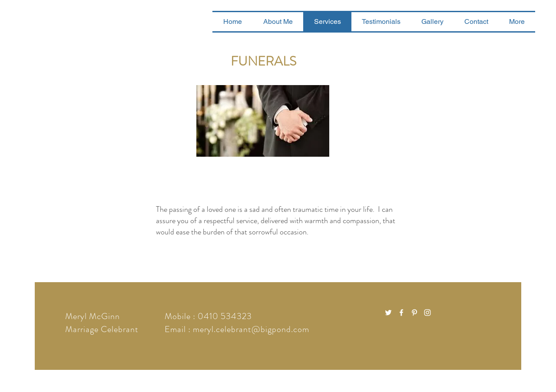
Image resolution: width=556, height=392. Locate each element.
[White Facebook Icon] (401, 313)
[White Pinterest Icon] (414, 313)
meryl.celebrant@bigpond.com (251, 329)
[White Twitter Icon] (388, 313)
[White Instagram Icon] (427, 313)
